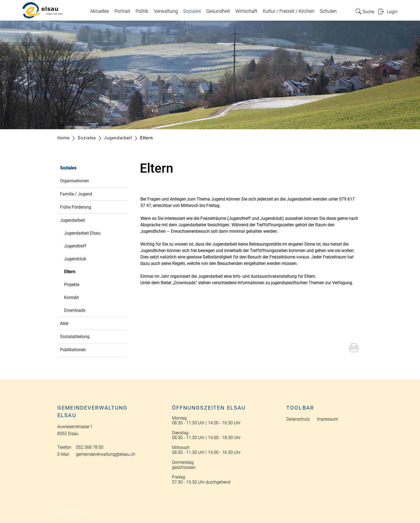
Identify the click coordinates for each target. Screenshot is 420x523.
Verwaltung (166, 11)
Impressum (327, 419)
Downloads (75, 310)
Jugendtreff (75, 246)
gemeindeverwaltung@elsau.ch (106, 454)
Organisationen (74, 181)
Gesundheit (218, 11)
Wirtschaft (246, 11)
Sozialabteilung (75, 337)
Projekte (72, 285)
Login (392, 12)
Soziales (192, 11)
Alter (64, 323)
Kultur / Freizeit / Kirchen (289, 11)
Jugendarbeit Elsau (82, 233)
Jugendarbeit (72, 220)
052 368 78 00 (90, 447)
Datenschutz (298, 419)
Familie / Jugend (76, 194)
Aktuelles (100, 11)
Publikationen (73, 350)
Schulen (328, 11)
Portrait (122, 11)
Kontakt (71, 297)
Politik (142, 11)
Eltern (82, 271)
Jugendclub (75, 259)
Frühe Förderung (76, 207)
